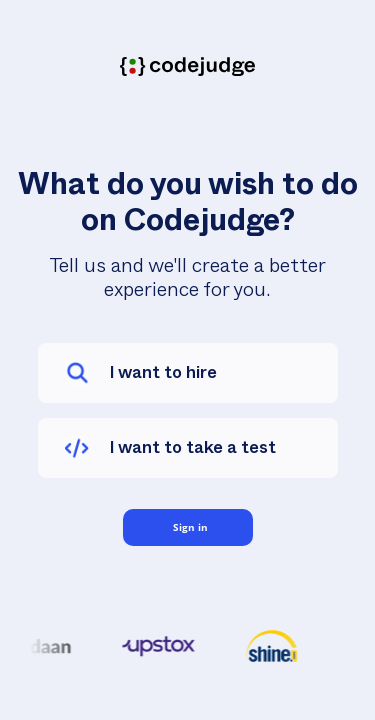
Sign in (190, 527)
